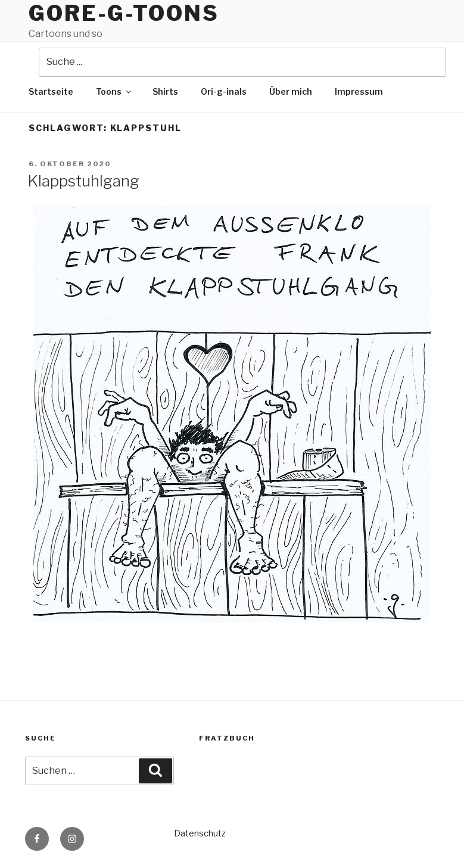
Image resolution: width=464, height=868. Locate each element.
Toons (114, 91)
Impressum (359, 91)
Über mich (291, 91)
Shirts (165, 91)
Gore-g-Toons (124, 13)
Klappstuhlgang (83, 181)
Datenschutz (200, 833)
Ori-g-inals (224, 91)
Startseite (51, 91)
